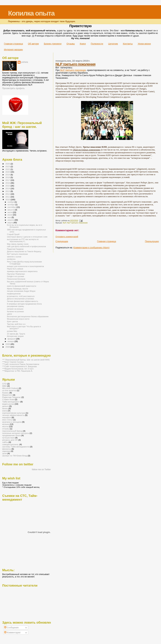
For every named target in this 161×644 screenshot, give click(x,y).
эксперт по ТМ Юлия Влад (15, 456)
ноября (11, 202)
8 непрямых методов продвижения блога (24, 304)
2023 (8, 166)
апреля (11, 220)
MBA (4, 386)
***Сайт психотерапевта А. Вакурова (20, 366)
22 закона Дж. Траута (16, 334)
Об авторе (33, 44)
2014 (8, 188)
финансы (7, 449)
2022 (8, 169)
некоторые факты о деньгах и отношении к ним (27, 237)
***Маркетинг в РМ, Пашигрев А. (18, 371)
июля (10, 212)
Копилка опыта (31, 13)
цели (5, 453)
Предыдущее (152, 241)
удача (9, 314)
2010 (8, 199)
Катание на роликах (15, 311)
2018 (8, 177)
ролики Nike (12, 331)
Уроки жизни (144, 44)
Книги (83, 44)
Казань (6, 393)
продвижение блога (11, 435)
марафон (7, 417)
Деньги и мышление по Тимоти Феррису (24, 251)
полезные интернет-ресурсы (16, 433)
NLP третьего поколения (75, 64)
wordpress (11, 259)
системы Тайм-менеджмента (16, 447)
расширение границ (15, 306)
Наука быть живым (15, 269)
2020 (8, 172)
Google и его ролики (15, 276)
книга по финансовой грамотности (22, 286)
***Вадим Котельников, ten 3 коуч (18, 369)
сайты (5, 442)
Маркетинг (7, 395)
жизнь (5, 408)
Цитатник (113, 44)
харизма (6, 451)
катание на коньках (15, 309)
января (11, 341)
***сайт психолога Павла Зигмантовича (21, 364)
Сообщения (11, 628)
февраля (12, 339)
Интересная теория (15, 336)
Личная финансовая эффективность (22, 301)
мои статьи (7, 420)
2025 (8, 164)
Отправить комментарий (67, 237)
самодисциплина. (10, 444)
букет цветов (12, 321)
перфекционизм (14, 294)
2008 (8, 347)
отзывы (6, 429)
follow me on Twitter (41, 470)
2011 (8, 197)
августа (11, 210)
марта (11, 223)
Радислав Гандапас (15, 249)
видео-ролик (8, 404)
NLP (64, 223)
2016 (8, 183)
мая (10, 217)
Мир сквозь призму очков (18, 244)
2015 (8, 186)
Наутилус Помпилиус (16, 274)
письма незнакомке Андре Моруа (21, 291)
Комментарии (12, 633)
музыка (6, 424)
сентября (12, 207)
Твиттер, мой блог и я (16, 324)
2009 (8, 344)
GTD (4, 384)
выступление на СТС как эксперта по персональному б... (23, 240)
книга (5, 411)
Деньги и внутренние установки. (21, 299)
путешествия (8, 438)
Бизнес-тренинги (53, 44)
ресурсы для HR (10, 440)
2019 (8, 175)
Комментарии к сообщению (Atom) (91, 248)
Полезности (97, 44)
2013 (8, 191)
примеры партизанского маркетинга (22, 271)
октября (11, 205)
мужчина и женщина (12, 422)
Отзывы (71, 44)
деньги (5, 406)
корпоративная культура (14, 413)
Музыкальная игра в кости (18, 319)
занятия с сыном (14, 257)
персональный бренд (12, 431)
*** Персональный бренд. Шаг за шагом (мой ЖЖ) (26, 360)
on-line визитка (9, 390)
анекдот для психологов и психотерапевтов (25, 266)
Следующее (62, 241)
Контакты (128, 44)
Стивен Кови (8, 399)
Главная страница (13, 44)
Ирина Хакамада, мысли (17, 289)
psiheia (25, 62)
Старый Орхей (13, 234)
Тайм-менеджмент (11, 402)
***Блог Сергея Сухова (13, 362)
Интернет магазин (13, 50)
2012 (8, 194)
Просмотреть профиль (13, 88)
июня (10, 215)
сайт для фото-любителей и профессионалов (26, 246)
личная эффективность (13, 415)
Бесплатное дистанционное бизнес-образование (28, 316)
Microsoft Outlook (10, 388)
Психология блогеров (16, 279)
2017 (8, 180)
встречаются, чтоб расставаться (21, 296)
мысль (5, 426)
